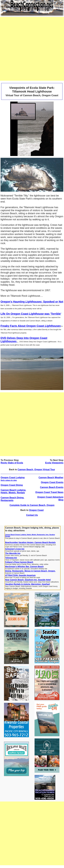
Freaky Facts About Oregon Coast (31, 326)
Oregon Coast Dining (12, 485)
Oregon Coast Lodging (13, 479)
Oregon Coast (36, 510)
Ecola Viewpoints (54, 463)
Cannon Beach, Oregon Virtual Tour (36, 470)
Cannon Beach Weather (51, 478)
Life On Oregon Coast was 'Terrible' (31, 314)
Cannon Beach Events (52, 487)
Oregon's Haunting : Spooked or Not (32, 302)
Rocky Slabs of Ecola (12, 463)
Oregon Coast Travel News (49, 492)
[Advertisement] (32, 49)
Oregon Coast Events (52, 482)
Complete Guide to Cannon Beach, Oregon (32, 505)
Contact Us (32, 515)
